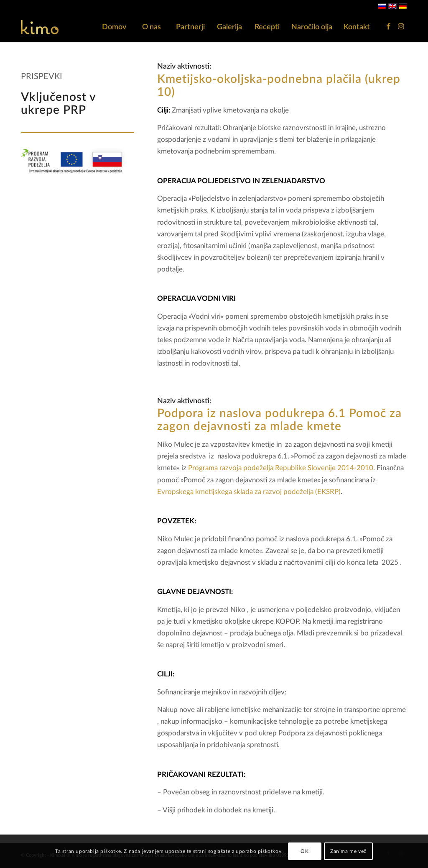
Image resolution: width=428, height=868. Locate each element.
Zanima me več (348, 851)
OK (304, 851)
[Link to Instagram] (401, 27)
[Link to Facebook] (388, 27)
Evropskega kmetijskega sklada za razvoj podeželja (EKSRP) (249, 492)
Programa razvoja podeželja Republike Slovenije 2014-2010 (281, 468)
